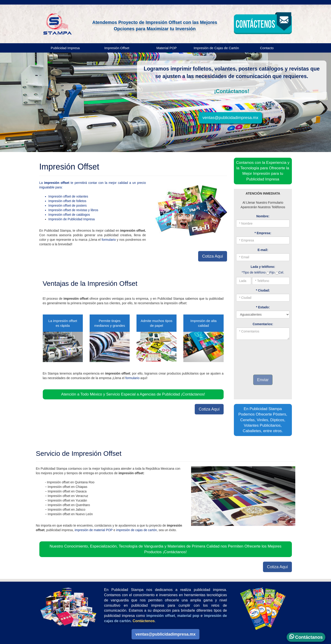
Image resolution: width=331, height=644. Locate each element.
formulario (109, 240)
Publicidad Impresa (65, 48)
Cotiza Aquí (212, 256)
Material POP (166, 48)
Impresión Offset (117, 48)
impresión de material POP (94, 530)
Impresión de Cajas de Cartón (216, 48)
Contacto (267, 48)
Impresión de (58, 219)
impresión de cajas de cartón (137, 530)
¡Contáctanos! (232, 91)
